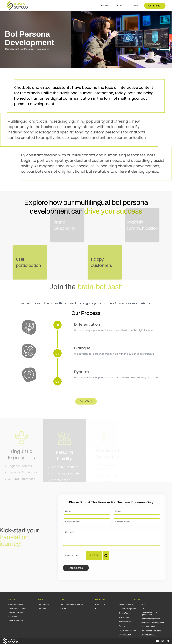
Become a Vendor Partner (72, 604)
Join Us (136, 6)
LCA (143, 608)
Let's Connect (76, 568)
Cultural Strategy (15, 612)
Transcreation (125, 622)
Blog (97, 608)
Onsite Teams (125, 613)
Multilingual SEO (148, 635)
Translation (124, 617)
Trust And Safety (148, 627)
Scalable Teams (126, 604)
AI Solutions (13, 616)
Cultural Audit (125, 635)
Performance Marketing (151, 631)
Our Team (42, 608)
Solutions (106, 6)
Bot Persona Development (152, 623)
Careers (64, 608)
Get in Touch (155, 6)
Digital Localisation (127, 630)
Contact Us (100, 604)
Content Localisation (17, 608)
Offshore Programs (127, 609)
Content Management (150, 619)
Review (122, 626)
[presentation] (142, 556)
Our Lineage (43, 604)
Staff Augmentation (16, 604)
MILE (143, 604)
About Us (121, 6)
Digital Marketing (15, 620)
